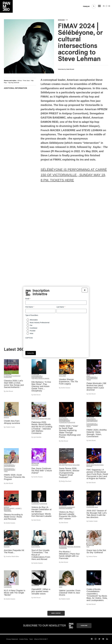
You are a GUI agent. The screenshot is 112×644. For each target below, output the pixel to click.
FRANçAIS (86, 6)
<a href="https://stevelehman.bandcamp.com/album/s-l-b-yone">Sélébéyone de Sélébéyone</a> (23, 132)
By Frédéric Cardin (9, 427)
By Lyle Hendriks (36, 437)
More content (56, 613)
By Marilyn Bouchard (65, 481)
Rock (89, 380)
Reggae (89, 466)
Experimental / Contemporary (92, 424)
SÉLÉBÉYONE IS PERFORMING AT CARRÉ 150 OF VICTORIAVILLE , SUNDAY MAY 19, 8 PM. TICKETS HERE (74, 175)
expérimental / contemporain (37, 376)
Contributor (34, 328)
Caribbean (8, 587)
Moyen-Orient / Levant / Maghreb (13, 509)
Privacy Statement (12, 639)
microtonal (99, 465)
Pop (33, 378)
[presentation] (42, 344)
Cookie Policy (24, 639)
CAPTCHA (29, 338)
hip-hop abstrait (14, 83)
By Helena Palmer (92, 557)
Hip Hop (48, 419)
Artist (31, 333)
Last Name (61, 307)
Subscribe (84, 626)
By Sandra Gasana (65, 388)
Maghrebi (8, 511)
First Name (30, 307)
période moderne (66, 508)
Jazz (88, 376)
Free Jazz (26, 80)
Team (31, 639)
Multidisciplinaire (42, 378)
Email (28, 299)
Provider (33, 331)
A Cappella (8, 376)
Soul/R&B (63, 376)
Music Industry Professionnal (40, 323)
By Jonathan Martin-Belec (11, 557)
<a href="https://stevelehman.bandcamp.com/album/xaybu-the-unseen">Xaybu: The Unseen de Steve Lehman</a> (23, 304)
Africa (20, 80)
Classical (16, 376)
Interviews (63, 20)
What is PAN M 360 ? (41, 639)
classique (8, 377)
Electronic (40, 419)
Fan (31, 325)
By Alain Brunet (8, 391)
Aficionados (34, 320)
